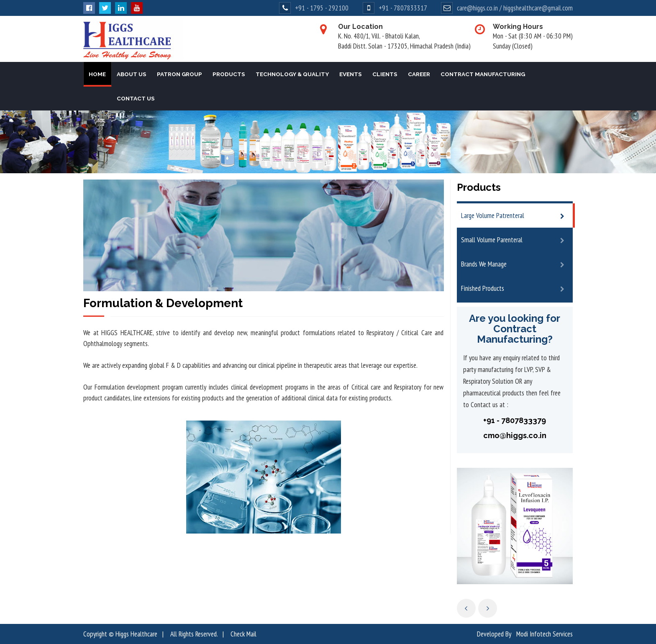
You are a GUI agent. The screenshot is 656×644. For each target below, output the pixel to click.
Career (419, 74)
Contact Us (136, 98)
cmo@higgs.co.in (515, 435)
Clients (385, 74)
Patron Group (179, 74)
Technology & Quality (292, 74)
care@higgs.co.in (477, 8)
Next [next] (488, 608)
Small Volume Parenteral (492, 240)
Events (351, 74)
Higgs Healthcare (136, 634)
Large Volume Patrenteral (493, 216)
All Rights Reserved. (194, 634)
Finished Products (483, 288)
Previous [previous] (466, 608)
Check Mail (243, 634)
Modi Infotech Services (545, 634)
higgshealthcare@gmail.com (538, 8)
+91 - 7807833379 (515, 420)
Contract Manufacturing (483, 74)
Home (97, 74)
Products (229, 74)
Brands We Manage (484, 264)
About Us (132, 74)
